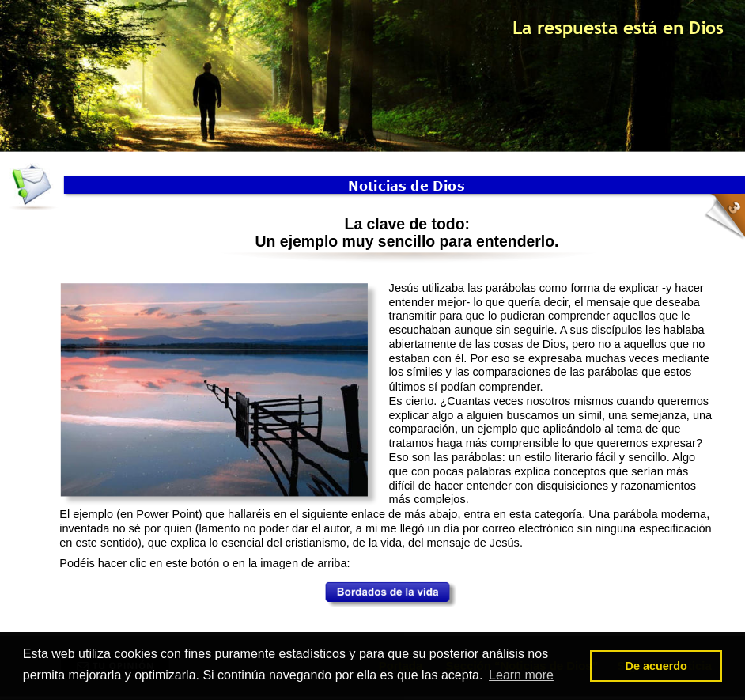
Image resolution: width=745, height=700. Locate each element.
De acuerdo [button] (656, 666)
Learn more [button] (521, 675)
